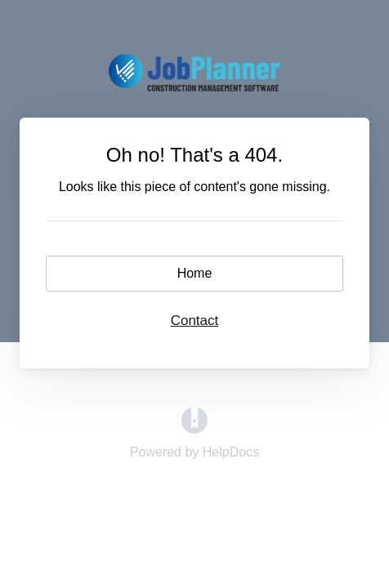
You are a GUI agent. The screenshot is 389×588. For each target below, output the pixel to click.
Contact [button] (195, 321)
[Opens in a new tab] (194, 429)
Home (195, 273)
